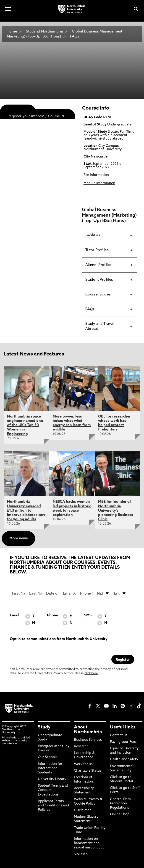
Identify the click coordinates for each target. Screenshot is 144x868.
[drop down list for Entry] (120, 593)
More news (18, 539)
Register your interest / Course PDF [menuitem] (38, 116)
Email (14, 615)
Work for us (83, 764)
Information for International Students (50, 768)
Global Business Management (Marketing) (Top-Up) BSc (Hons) (64, 34)
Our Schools (48, 757)
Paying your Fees (123, 742)
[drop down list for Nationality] (103, 593)
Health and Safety (124, 759)
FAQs (75, 37)
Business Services (88, 740)
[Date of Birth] (52, 593)
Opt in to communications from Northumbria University (59, 639)
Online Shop (120, 814)
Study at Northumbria (45, 32)
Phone (53, 615)
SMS (88, 615)
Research (81, 747)
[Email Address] (69, 593)
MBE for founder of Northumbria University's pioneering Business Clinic (116, 511)
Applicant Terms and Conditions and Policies (53, 806)
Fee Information (96, 175)
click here (91, 673)
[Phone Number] (86, 593)
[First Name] (18, 593)
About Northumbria (88, 730)
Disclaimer (82, 810)
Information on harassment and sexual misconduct (89, 843)
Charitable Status (88, 771)
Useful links (123, 727)
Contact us (119, 735)
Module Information (99, 183)
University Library (52, 779)
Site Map (81, 854)
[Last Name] (35, 593)
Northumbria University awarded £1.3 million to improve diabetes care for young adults (26, 511)
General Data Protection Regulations (120, 804)
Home (12, 32)
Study (44, 727)
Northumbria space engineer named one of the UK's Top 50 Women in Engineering (25, 425)
